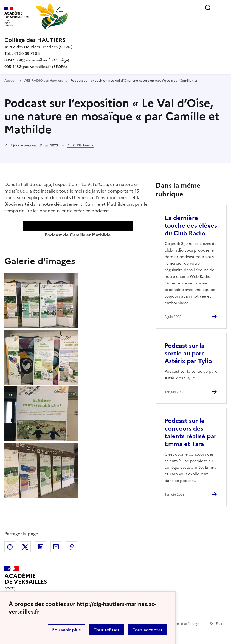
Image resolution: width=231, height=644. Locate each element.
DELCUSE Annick (80, 145)
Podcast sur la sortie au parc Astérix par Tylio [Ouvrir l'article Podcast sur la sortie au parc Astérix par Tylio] (188, 353)
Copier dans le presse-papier (71, 547)
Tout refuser (107, 630)
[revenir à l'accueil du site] (116, 40)
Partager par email (56, 547)
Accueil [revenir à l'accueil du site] (10, 81)
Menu (223, 8)
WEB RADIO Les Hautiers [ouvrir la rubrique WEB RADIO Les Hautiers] (43, 81)
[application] (78, 226)
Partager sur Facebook (10, 547)
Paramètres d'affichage (181, 624)
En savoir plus (66, 630)
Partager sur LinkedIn (41, 547)
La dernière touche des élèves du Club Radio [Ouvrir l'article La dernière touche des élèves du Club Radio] (191, 226)
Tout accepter (147, 630)
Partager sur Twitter (25, 547)
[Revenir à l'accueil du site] (26, 581)
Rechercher (208, 8)
